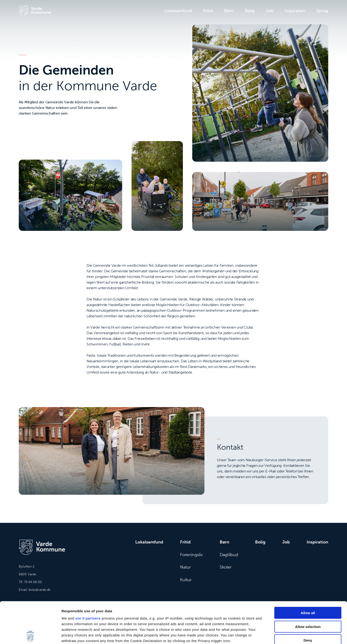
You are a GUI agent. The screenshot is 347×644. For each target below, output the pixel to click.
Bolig (250, 11)
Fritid (208, 11)
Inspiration (295, 11)
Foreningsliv (191, 555)
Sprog (322, 11)
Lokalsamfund (178, 11)
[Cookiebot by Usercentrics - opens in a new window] (30, 635)
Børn (229, 11)
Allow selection (308, 585)
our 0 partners (88, 577)
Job (270, 11)
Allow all (308, 572)
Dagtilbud (229, 555)
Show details (246, 635)
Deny (308, 599)
